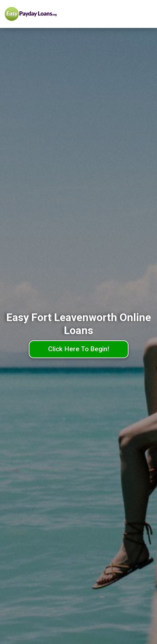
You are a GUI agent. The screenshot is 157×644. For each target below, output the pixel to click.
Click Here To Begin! (79, 349)
